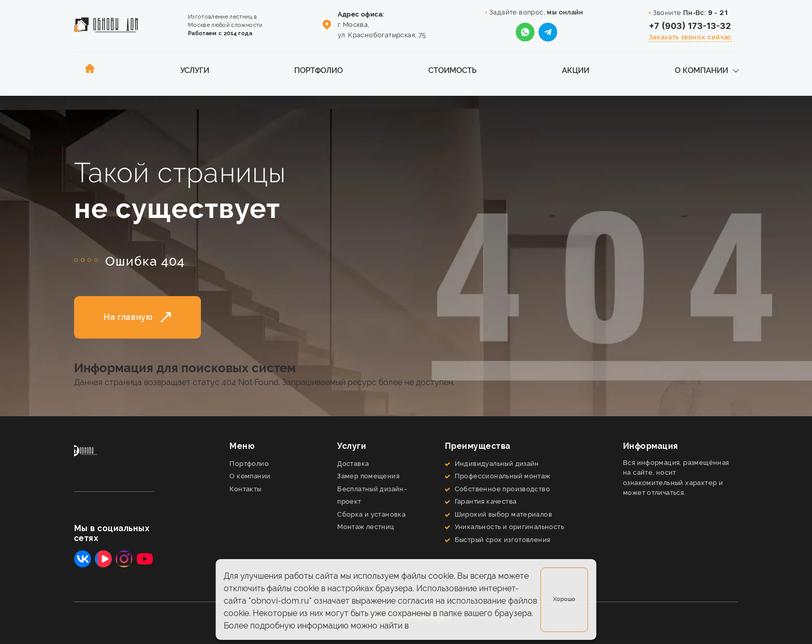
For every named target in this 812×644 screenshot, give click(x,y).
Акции (576, 70)
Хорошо (564, 599)
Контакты (245, 489)
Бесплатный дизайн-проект (372, 495)
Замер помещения (368, 476)
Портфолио (318, 70)
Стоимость (452, 70)
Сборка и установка (371, 514)
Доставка (353, 464)
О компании (701, 70)
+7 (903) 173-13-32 (690, 26)
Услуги (195, 70)
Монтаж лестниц (366, 527)
